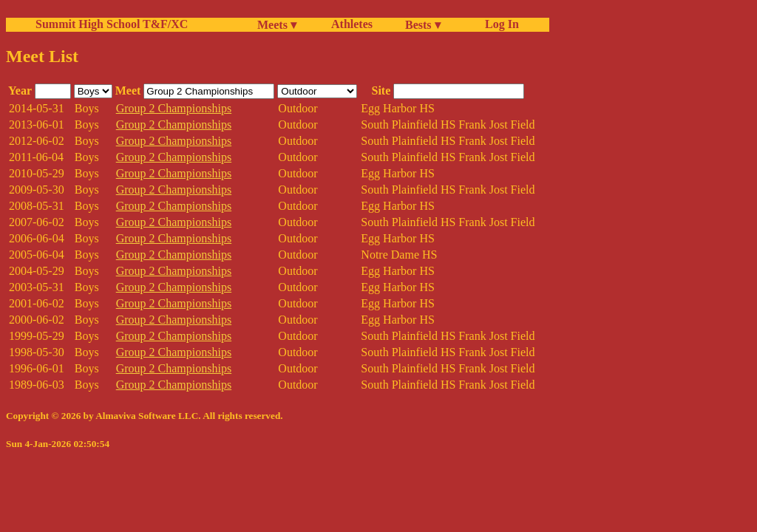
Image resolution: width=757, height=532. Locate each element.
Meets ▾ (277, 25)
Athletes (352, 24)
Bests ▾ (423, 25)
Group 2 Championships (174, 108)
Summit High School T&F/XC (112, 24)
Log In (499, 24)
